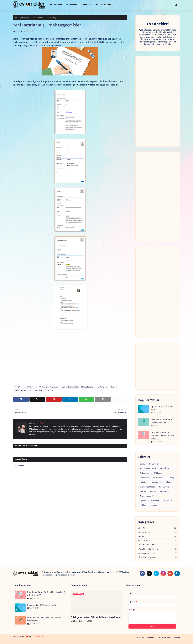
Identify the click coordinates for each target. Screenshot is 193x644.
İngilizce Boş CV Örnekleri (150, 501)
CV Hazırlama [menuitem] (56, 5)
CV (174, 469)
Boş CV (27, 18)
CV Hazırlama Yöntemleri (49, 387)
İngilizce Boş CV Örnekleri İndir (162, 408)
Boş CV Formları (30, 387)
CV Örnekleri (158, 478)
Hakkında (151, 638)
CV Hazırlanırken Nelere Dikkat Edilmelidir (78, 387)
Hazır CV (114, 387)
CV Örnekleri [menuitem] (72, 5)
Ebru (17, 31)
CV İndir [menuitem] (85, 5)
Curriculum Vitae (156, 482)
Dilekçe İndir (158, 541)
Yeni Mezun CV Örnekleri (159, 492)
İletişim (177, 638)
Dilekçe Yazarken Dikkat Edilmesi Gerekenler (96, 617)
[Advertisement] (158, 101)
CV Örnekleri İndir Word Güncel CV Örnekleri (162, 421)
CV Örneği (170, 478)
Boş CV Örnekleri (155, 464)
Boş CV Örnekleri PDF (148, 469)
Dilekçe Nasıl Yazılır (147, 487)
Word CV (143, 492)
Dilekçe (169, 482)
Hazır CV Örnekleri (166, 487)
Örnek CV (49, 390)
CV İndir (143, 482)
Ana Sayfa (19, 18)
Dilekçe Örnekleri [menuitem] (103, 5)
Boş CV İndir (164, 469)
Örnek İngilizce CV (147, 496)
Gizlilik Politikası (164, 638)
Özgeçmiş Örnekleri (158, 553)
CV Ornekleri (103, 387)
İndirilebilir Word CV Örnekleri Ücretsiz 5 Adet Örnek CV (162, 436)
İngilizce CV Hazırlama (23, 390)
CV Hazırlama (145, 473)
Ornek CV (39, 390)
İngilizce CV (167, 501)
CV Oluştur (158, 473)
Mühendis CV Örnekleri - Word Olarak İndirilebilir (45, 619)
